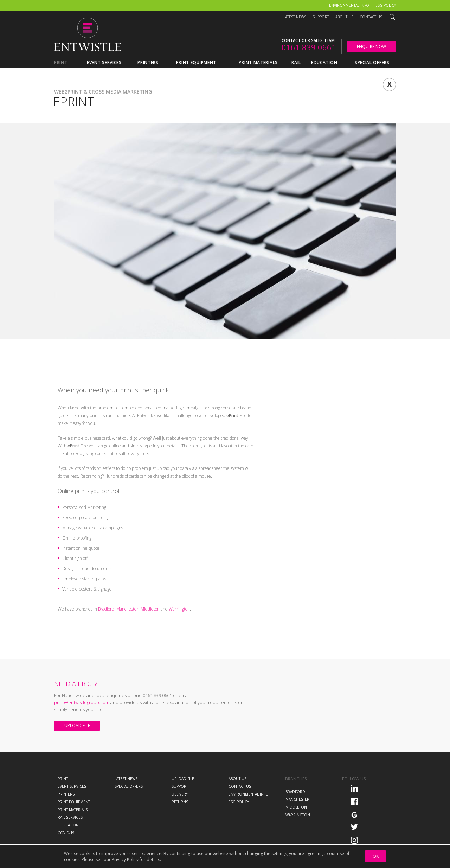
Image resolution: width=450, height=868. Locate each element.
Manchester (127, 609)
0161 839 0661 (309, 47)
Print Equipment (74, 802)
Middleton (150, 609)
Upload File (77, 725)
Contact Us (371, 17)
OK (376, 856)
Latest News (295, 17)
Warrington (179, 609)
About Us (344, 17)
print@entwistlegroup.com (82, 702)
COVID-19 (66, 833)
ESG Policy (386, 5)
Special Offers (129, 786)
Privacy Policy (125, 859)
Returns (180, 802)
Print (63, 779)
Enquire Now (371, 47)
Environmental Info (349, 5)
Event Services (72, 786)
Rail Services (70, 817)
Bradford (106, 609)
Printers (66, 794)
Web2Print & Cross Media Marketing (103, 92)
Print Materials (73, 810)
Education (68, 825)
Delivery (180, 794)
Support (321, 17)
